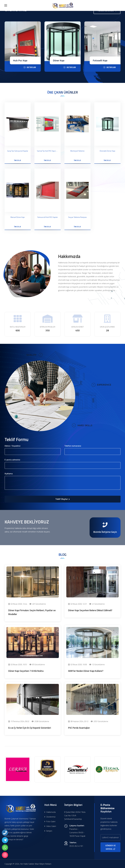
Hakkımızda (50, 812)
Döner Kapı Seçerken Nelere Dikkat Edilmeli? (90, 610)
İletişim (48, 831)
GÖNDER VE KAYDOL (111, 847)
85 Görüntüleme (37, 665)
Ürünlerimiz (50, 817)
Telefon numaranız (73, 446)
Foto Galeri (50, 821)
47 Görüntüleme (97, 604)
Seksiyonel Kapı (21, 60)
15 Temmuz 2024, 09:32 (19, 721)
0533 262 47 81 (76, 846)
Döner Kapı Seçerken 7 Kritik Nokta (26, 671)
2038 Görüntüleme (40, 721)
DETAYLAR (30, 67)
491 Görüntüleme (38, 604)
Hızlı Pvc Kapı (60, 60)
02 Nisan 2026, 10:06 (77, 665)
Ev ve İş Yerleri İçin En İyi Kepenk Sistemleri (30, 728)
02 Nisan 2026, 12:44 (18, 604)
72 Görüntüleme (97, 665)
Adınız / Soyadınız (13, 446)
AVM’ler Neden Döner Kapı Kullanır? (86, 671)
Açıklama (9, 474)
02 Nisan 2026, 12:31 (77, 604)
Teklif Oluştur (63, 499)
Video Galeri (50, 826)
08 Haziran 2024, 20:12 (78, 721)
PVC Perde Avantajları (79, 728)
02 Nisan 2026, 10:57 (18, 665)
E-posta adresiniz (12, 460)
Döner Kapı (99, 60)
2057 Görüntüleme (99, 721)
